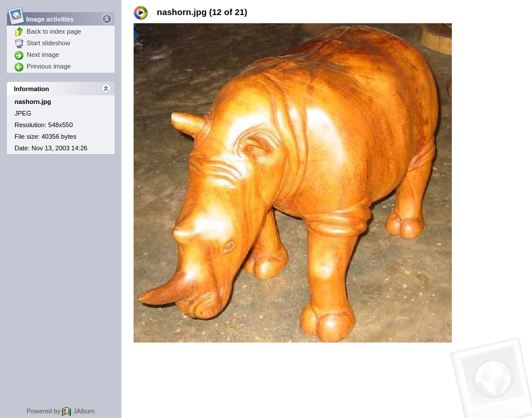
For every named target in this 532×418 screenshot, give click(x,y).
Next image (37, 55)
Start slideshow (42, 43)
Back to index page (48, 31)
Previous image (43, 66)
